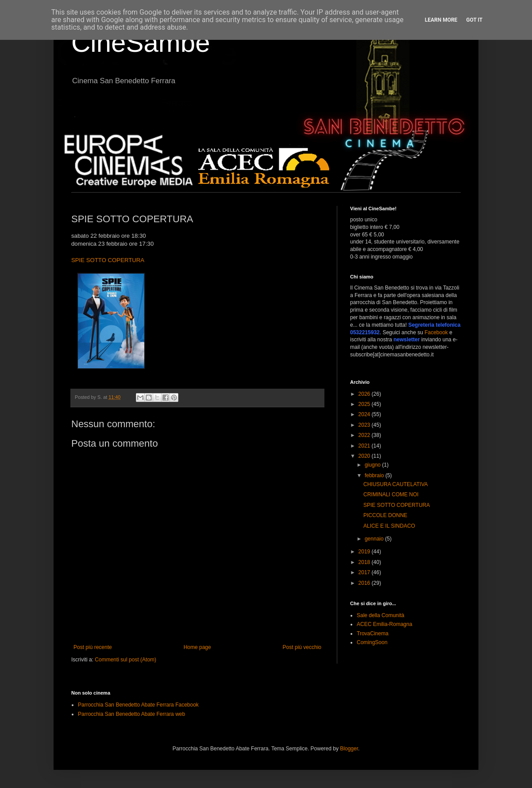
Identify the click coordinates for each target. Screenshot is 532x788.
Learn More (441, 20)
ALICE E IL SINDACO (389, 526)
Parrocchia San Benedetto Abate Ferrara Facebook (138, 705)
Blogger (349, 749)
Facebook (436, 332)
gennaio (375, 539)
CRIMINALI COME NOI (391, 494)
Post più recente (93, 647)
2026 (365, 394)
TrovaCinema (373, 633)
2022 (365, 435)
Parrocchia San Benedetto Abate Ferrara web (131, 714)
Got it (474, 20)
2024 (365, 414)
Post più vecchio (302, 647)
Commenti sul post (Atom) (125, 660)
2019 (365, 552)
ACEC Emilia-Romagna (384, 624)
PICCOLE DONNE (385, 515)
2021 (365, 446)
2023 (365, 425)
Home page (197, 647)
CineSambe (141, 43)
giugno (373, 465)
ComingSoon (372, 642)
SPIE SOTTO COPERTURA (108, 260)
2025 (365, 404)
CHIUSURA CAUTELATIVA (396, 484)
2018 (365, 562)
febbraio (375, 475)
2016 (365, 583)
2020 (365, 456)
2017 (365, 572)
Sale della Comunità (380, 615)
